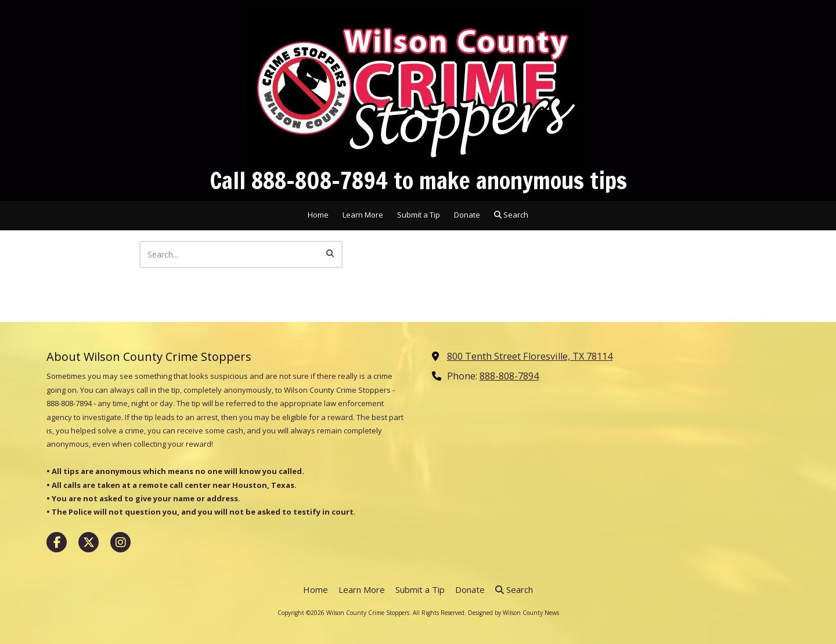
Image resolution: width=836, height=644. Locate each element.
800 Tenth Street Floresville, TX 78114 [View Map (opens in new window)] (530, 356)
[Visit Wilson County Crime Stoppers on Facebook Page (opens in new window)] (57, 542)
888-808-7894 (509, 376)
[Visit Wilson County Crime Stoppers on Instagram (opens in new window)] (120, 542)
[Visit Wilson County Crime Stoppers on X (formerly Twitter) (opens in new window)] (89, 542)
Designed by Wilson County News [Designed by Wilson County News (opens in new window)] (514, 613)
